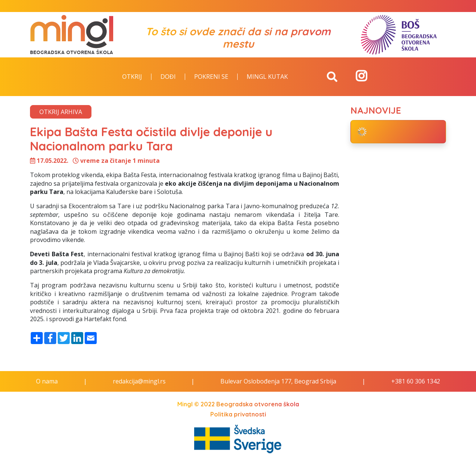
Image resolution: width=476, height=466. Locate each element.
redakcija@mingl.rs (139, 381)
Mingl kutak (267, 77)
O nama (47, 381)
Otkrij (132, 77)
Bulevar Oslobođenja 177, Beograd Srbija (278, 381)
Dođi (168, 77)
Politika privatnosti (238, 414)
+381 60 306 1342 (416, 381)
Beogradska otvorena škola (258, 404)
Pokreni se (211, 77)
